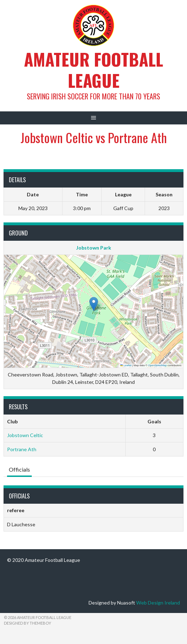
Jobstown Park (94, 248)
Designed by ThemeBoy (28, 623)
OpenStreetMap (158, 365)
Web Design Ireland (158, 603)
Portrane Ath (22, 449)
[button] (94, 304)
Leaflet (126, 365)
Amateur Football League (93, 70)
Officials (19, 469)
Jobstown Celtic (25, 435)
